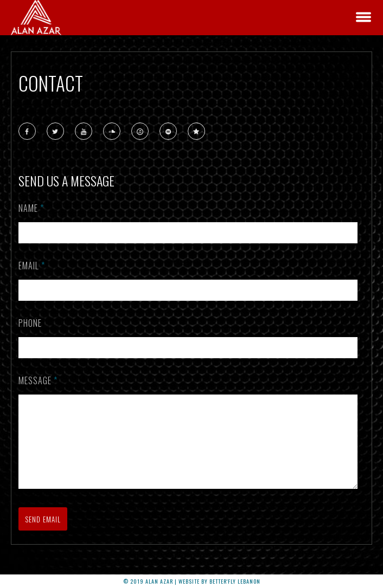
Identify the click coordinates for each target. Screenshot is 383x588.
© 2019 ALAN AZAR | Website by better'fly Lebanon (192, 581)
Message (38, 380)
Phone (30, 323)
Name (31, 208)
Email (32, 266)
